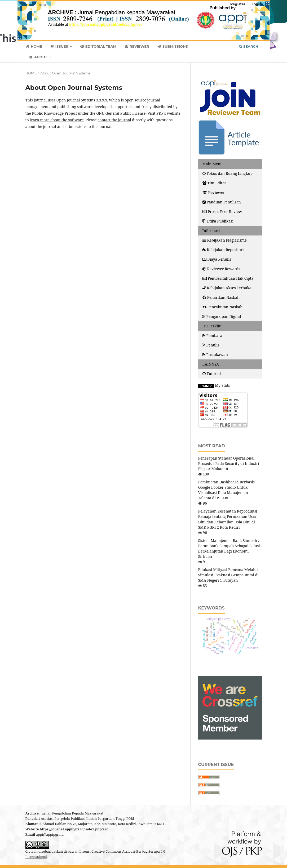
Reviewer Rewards (221, 269)
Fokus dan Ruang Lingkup (228, 173)
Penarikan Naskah (221, 297)
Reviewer (137, 46)
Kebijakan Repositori (223, 250)
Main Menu (213, 164)
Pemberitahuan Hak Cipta (228, 278)
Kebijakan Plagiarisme (225, 240)
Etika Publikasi (218, 221)
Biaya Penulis (217, 259)
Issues (59, 46)
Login (257, 4)
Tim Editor (214, 183)
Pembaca (212, 335)
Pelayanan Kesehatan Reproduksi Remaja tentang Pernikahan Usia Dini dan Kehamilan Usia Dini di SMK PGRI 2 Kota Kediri (228, 519)
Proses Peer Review (222, 212)
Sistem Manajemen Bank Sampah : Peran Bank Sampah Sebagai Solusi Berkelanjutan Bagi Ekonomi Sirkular (229, 548)
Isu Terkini (212, 326)
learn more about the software (57, 120)
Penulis (211, 345)
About (39, 57)
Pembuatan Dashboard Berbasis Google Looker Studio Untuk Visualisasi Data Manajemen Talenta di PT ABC (227, 490)
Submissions (173, 46)
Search (249, 46)
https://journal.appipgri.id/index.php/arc (74, 829)
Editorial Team (98, 46)
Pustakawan (215, 355)
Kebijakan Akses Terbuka (227, 288)
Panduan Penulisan (222, 202)
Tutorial (212, 374)
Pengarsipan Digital (222, 316)
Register (238, 4)
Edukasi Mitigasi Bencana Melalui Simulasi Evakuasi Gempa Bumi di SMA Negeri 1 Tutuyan (228, 575)
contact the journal (114, 120)
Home (34, 46)
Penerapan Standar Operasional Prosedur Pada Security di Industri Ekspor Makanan (229, 463)
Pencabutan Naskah (223, 307)
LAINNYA (211, 364)
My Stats (222, 385)
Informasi (211, 231)
